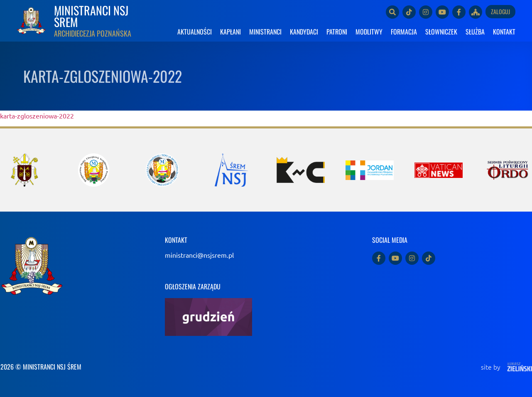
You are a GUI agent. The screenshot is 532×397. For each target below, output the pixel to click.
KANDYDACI (304, 32)
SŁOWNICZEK (441, 32)
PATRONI (337, 32)
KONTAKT (504, 32)
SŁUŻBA (475, 32)
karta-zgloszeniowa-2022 (37, 116)
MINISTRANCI (265, 32)
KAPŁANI (230, 32)
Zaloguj (500, 11)
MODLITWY (369, 32)
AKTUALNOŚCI (195, 32)
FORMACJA (404, 32)
